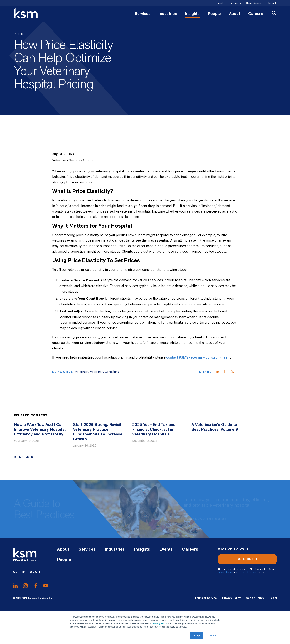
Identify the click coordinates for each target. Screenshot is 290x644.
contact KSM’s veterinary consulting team (198, 357)
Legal (273, 598)
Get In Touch (27, 572)
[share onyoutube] (46, 586)
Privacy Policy (160, 623)
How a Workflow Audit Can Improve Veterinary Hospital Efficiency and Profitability (40, 430)
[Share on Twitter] (234, 372)
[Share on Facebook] (227, 372)
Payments (235, 3)
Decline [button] (213, 635)
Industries (168, 14)
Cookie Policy (255, 598)
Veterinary (82, 372)
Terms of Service (248, 572)
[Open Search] (274, 14)
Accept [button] (197, 635)
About (235, 14)
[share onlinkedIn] (15, 586)
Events (220, 3)
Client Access (254, 3)
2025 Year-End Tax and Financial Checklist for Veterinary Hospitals (154, 430)
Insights (192, 14)
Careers (256, 14)
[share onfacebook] (36, 586)
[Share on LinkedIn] (219, 372)
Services (143, 14)
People (214, 14)
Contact (271, 3)
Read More (25, 457)
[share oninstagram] (25, 586)
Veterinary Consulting (105, 372)
